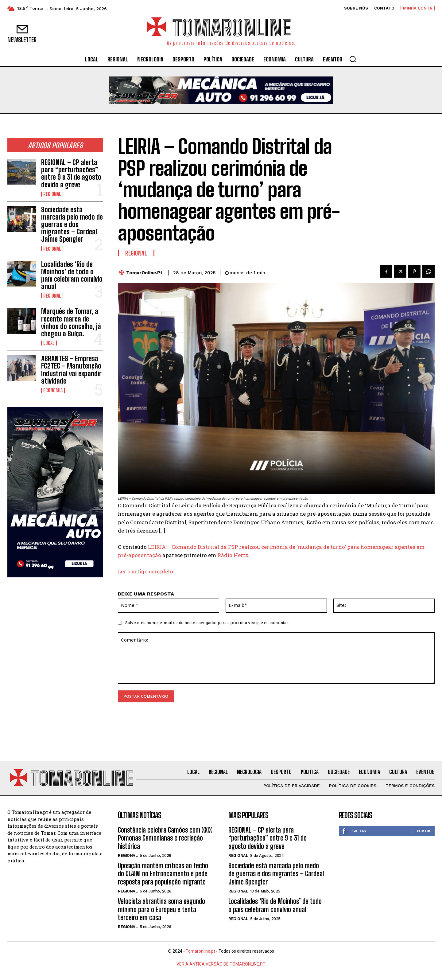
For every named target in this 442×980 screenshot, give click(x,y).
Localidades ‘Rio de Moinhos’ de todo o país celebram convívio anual (72, 275)
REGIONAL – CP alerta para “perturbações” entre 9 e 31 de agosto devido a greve (71, 174)
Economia (53, 390)
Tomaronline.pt (200, 951)
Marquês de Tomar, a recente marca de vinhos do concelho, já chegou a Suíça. (71, 322)
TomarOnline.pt (144, 273)
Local (49, 343)
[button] (353, 59)
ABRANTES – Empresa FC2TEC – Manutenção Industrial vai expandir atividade (71, 370)
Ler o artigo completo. (146, 571)
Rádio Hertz (233, 555)
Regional (52, 194)
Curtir (424, 831)
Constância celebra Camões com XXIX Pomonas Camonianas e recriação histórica (165, 838)
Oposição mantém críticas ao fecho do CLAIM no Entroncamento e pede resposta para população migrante (163, 874)
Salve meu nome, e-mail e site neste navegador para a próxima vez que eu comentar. (207, 623)
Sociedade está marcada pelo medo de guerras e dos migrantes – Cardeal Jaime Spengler (72, 225)
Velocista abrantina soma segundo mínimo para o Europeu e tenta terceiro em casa (161, 909)
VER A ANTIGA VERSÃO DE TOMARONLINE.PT (221, 964)
